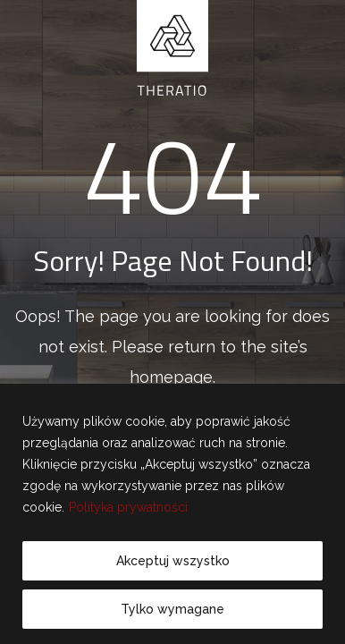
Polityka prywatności (128, 507)
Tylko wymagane (172, 609)
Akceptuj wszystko (173, 561)
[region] (172, 514)
